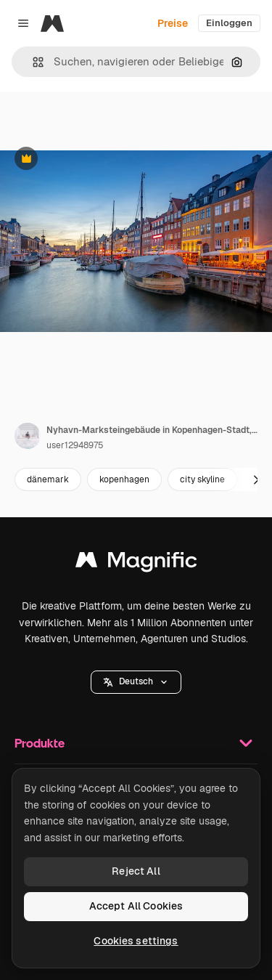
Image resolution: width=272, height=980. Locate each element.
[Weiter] (256, 479)
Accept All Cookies (136, 906)
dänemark (48, 479)
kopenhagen (124, 479)
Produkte (136, 743)
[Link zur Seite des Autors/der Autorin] (28, 436)
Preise (173, 23)
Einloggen (229, 23)
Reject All (136, 871)
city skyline (202, 479)
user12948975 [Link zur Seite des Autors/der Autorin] (75, 445)
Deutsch (136, 681)
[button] (32, 62)
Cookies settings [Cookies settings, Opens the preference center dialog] (136, 941)
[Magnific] (52, 23)
